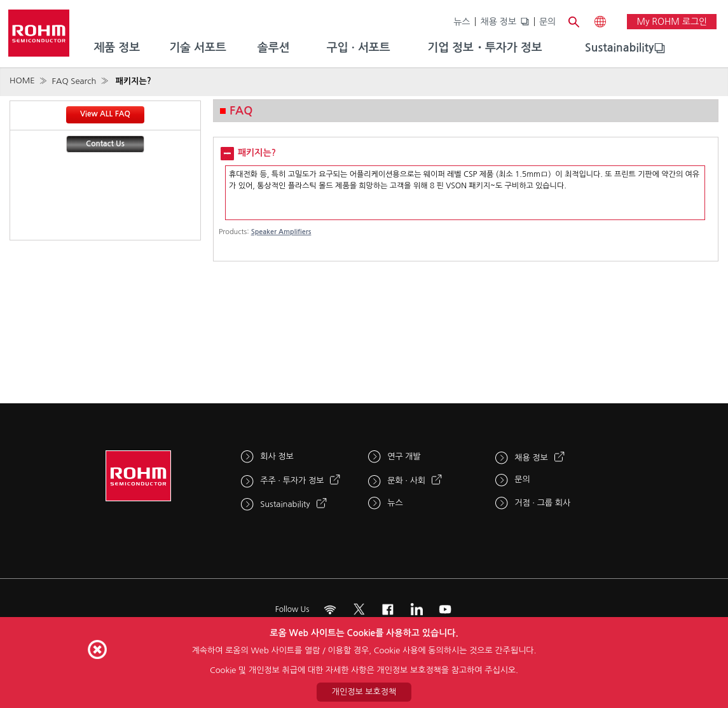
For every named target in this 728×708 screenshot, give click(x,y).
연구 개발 (404, 456)
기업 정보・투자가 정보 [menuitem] (484, 48)
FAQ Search (74, 81)
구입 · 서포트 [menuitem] (359, 48)
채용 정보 (498, 22)
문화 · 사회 (406, 481)
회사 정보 (277, 456)
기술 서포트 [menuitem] (198, 48)
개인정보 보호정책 (364, 692)
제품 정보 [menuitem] (117, 48)
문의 (547, 22)
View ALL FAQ (105, 114)
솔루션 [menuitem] (274, 48)
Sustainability (620, 48)
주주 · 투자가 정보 (292, 481)
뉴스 (462, 22)
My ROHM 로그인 (672, 22)
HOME (22, 80)
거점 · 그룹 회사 (542, 503)
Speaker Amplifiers (281, 232)
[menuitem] (620, 48)
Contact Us (105, 144)
